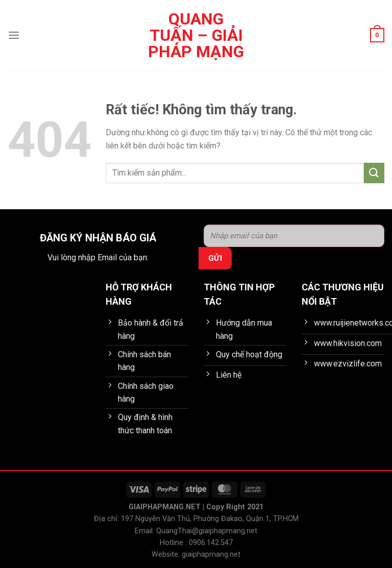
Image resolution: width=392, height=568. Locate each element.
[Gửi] (374, 173)
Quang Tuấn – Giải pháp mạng (196, 35)
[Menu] (14, 35)
